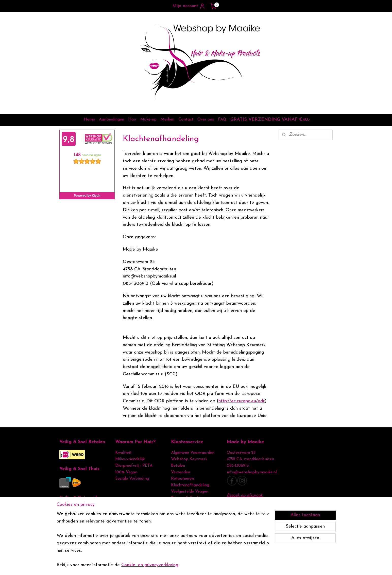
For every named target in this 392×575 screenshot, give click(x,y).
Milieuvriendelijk (130, 459)
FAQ (222, 119)
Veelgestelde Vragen (190, 492)
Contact (186, 119)
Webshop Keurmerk (189, 459)
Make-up (148, 119)
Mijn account (189, 6)
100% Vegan (126, 472)
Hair (132, 119)
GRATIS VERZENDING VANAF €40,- (270, 120)
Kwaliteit (123, 453)
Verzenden (181, 472)
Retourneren (182, 479)
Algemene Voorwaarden (193, 453)
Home (89, 119)
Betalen (178, 466)
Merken (167, 119)
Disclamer (180, 505)
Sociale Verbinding (132, 479)
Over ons (206, 119)
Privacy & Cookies (188, 498)
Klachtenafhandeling (190, 485)
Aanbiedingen (112, 119)
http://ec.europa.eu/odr (242, 401)
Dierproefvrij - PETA (134, 466)
